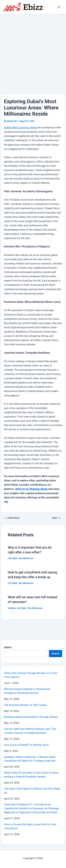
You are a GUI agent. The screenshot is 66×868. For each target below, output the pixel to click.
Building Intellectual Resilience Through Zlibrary (31, 717)
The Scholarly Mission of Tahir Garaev (25, 705)
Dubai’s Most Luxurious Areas (20, 128)
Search (8, 647)
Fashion (12, 608)
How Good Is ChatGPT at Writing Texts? (26, 745)
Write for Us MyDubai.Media (32, 489)
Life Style (12, 558)
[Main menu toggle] (59, 7)
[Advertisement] (33, 49)
